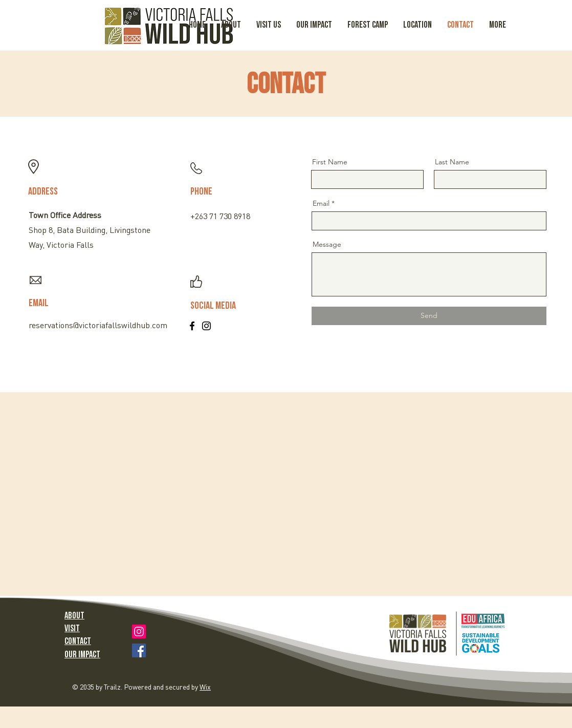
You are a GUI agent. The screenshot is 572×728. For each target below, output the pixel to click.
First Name (330, 162)
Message (327, 244)
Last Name (452, 162)
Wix (205, 688)
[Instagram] (206, 326)
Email (321, 203)
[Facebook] (192, 326)
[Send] (429, 316)
